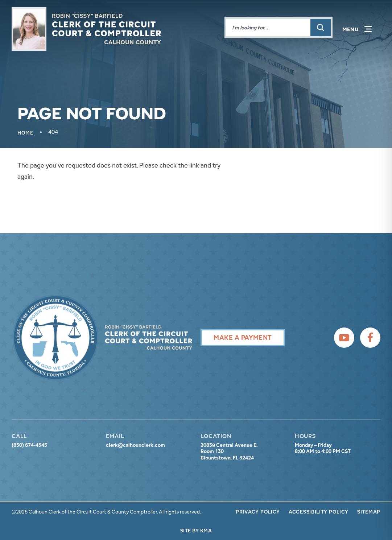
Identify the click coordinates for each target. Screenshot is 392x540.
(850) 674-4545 (29, 445)
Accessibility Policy (319, 512)
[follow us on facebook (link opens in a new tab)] (370, 338)
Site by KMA (196, 531)
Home (25, 133)
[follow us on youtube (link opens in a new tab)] (344, 338)
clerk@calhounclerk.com (135, 445)
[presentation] (55, 338)
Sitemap (369, 512)
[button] (357, 29)
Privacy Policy (258, 512)
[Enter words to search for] (268, 28)
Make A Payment (243, 337)
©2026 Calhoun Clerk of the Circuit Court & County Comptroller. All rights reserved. (106, 512)
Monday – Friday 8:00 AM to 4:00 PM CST (323, 448)
